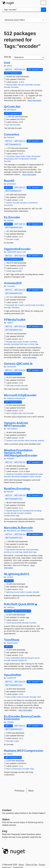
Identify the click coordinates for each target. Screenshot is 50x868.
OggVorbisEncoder (17, 249)
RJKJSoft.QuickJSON (19, 604)
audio (20, 342)
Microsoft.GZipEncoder (20, 395)
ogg (13, 271)
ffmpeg (9, 342)
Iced (7, 63)
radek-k (10, 323)
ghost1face (11, 184)
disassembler (12, 85)
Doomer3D (11, 367)
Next (31, 791)
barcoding (34, 550)
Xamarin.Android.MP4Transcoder (16, 424)
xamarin (10, 441)
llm (26, 660)
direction (8, 476)
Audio (23, 156)
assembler (29, 85)
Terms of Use (31, 865)
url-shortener (32, 203)
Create (21, 305)
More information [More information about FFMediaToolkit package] (30, 357)
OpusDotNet (13, 675)
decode (14, 513)
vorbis (9, 271)
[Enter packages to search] (22, 10)
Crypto (16, 239)
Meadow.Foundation (15, 474)
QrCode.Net (12, 107)
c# (29, 344)
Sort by (8, 57)
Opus (18, 156)
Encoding (40, 305)
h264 (21, 344)
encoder (37, 85)
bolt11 (23, 592)
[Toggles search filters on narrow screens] (43, 20)
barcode (19, 550)
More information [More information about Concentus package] (29, 174)
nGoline (10, 577)
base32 (16, 511)
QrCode (10, 125)
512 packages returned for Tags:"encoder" (22, 40)
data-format (25, 658)
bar (24, 550)
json (32, 658)
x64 (23, 85)
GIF (16, 305)
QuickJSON (17, 623)
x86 (19, 85)
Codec (28, 156)
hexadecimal (28, 511)
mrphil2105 (12, 678)
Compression (24, 159)
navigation (25, 476)
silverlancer (12, 110)
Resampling (9, 159)
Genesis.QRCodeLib (18, 364)
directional (16, 476)
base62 (9, 203)
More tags (34, 344)
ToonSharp (12, 640)
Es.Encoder (12, 217)
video (15, 342)
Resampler (36, 156)
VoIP (39, 697)
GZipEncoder (16, 413)
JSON (9, 623)
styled (25, 552)
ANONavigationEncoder (33, 474)
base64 (9, 511)
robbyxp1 (11, 607)
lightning (10, 592)
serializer (28, 513)
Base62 (9, 181)
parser (37, 658)
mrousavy (11, 286)
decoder (7, 87)
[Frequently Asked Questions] (5, 831)
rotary (32, 476)
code (28, 550)
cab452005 (12, 252)
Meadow (11, 458)
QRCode (10, 385)
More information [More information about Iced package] (35, 100)
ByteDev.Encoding (17, 489)
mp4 (26, 344)
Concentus (12, 134)
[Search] (43, 10)
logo (21, 552)
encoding (33, 342)
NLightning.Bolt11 (17, 574)
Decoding (15, 308)
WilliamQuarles (27, 531)
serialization (15, 658)
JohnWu (10, 220)
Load (26, 305)
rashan (10, 754)
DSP (16, 159)
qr (11, 552)
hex (21, 511)
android (41, 441)
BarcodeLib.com (14, 531)
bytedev (10, 492)
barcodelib (11, 550)
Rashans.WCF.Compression (24, 751)
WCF (8, 413)
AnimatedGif (13, 283)
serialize (7, 516)
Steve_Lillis (21, 252)
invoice (17, 592)
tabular (21, 660)
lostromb (11, 137)
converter (33, 441)
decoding (15, 344)
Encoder (17, 125)
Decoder (8, 161)
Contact (7, 810)
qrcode (7, 552)
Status (6, 819)
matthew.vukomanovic (16, 398)
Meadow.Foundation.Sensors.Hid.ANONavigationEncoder (21, 453)
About (21, 865)
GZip (25, 413)
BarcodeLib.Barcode (18, 528)
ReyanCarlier (12, 643)
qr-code (15, 552)
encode (7, 513)
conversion (9, 205)
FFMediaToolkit (15, 320)
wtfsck (10, 66)
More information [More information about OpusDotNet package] (25, 710)
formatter (15, 87)
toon (8, 658)
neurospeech (12, 429)
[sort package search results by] (28, 57)
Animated (10, 305)
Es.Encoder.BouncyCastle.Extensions (23, 718)
